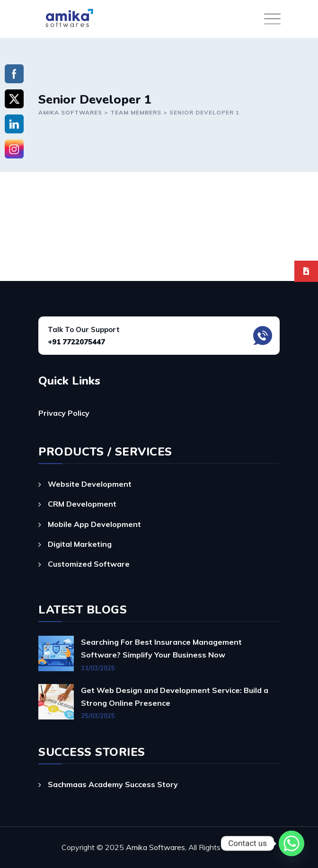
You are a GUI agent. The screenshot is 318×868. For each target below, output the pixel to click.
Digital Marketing (80, 544)
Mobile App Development (94, 524)
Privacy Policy (64, 413)
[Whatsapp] (291, 843)
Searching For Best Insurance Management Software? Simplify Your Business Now (161, 648)
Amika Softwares (155, 847)
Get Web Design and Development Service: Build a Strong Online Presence (175, 697)
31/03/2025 (98, 668)
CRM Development (82, 504)
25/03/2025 (98, 716)
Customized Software (89, 564)
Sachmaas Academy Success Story (113, 784)
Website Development (90, 484)
